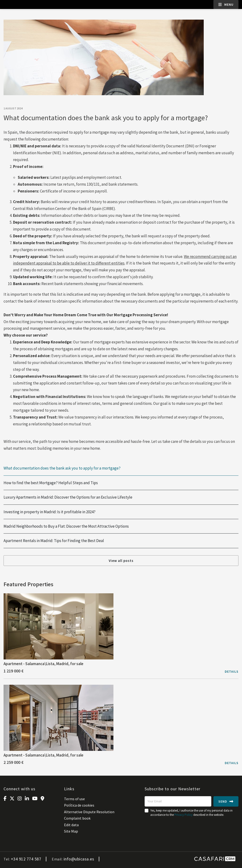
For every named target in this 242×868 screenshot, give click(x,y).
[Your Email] (178, 801)
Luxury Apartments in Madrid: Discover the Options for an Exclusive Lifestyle (68, 497)
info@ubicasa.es (79, 859)
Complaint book (77, 818)
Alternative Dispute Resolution (89, 812)
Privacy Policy (184, 815)
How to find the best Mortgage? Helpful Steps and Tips (51, 483)
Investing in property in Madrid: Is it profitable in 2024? (50, 512)
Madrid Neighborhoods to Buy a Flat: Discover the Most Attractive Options (66, 526)
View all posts (121, 561)
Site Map (71, 831)
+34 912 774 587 (26, 859)
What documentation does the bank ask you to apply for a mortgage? (62, 468)
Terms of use (74, 799)
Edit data (71, 825)
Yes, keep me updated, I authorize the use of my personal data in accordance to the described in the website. (191, 813)
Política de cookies (79, 805)
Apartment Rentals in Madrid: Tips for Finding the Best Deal (54, 541)
